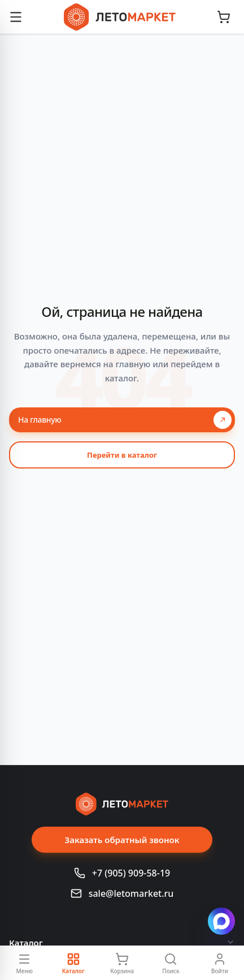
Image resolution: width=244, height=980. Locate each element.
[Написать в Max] (221, 921)
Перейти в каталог (122, 455)
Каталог (122, 943)
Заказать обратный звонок (122, 840)
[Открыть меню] (16, 17)
